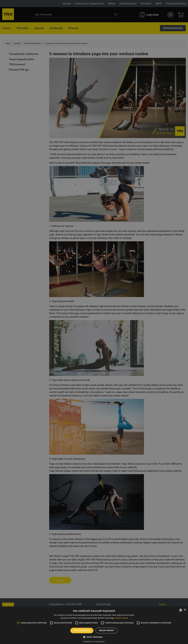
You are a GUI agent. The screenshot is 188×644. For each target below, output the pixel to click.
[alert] (94, 322)
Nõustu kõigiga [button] (82, 630)
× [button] (185, 610)
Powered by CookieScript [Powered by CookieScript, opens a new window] (94, 642)
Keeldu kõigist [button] (107, 630)
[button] (94, 637)
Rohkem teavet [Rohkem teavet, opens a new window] (121, 618)
